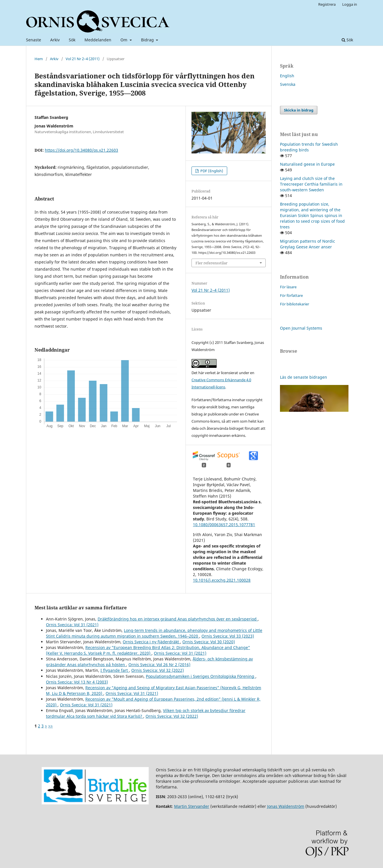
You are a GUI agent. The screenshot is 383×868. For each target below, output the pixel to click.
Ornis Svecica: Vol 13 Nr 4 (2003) (77, 682)
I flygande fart (115, 670)
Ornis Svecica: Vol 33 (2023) (228, 636)
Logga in (350, 4)
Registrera (327, 4)
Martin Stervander (192, 806)
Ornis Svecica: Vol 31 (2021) (72, 625)
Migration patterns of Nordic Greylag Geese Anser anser (308, 244)
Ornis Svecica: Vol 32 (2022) (158, 670)
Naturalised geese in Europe (307, 164)
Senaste (34, 40)
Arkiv (55, 40)
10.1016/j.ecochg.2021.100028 (222, 580)
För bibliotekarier (295, 304)
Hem (39, 59)
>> (51, 726)
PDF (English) (211, 171)
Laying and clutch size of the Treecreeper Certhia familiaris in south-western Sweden (311, 184)
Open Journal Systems (301, 328)
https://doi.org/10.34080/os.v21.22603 (81, 150)
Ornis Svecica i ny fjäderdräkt (151, 642)
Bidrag (148, 40)
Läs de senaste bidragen (304, 377)
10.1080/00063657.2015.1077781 (224, 525)
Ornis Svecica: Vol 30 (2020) (209, 642)
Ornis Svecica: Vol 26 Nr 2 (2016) (159, 665)
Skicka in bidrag (299, 110)
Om (124, 40)
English (287, 76)
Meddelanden (98, 40)
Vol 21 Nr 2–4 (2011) (83, 59)
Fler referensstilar (211, 263)
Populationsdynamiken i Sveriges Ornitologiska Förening (201, 676)
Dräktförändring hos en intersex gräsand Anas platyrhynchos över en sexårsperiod (178, 619)
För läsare (288, 287)
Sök (72, 40)
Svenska (288, 84)
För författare (291, 295)
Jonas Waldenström (286, 806)
